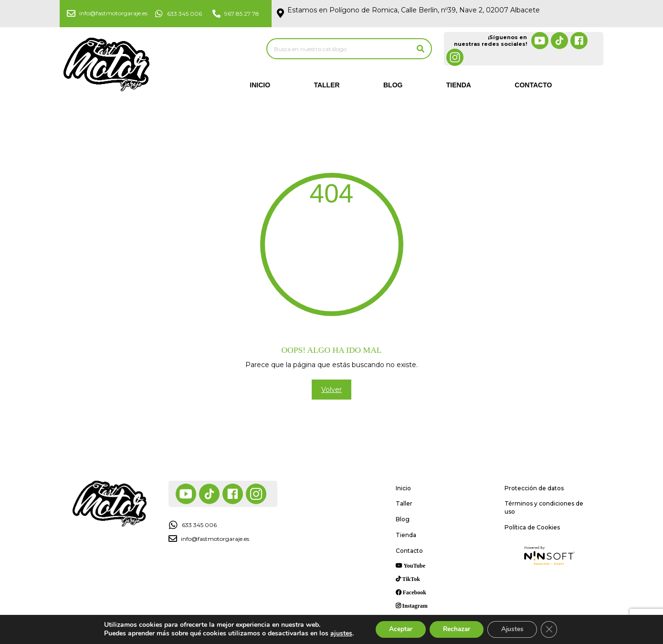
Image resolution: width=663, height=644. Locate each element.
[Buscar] (421, 49)
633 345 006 (184, 14)
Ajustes (515, 629)
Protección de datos (534, 488)
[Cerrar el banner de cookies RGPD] (553, 629)
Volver (331, 390)
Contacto (533, 85)
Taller (326, 85)
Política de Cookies (532, 527)
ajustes (337, 633)
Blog (393, 85)
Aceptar (398, 629)
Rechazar (456, 629)
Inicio (260, 85)
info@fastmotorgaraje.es (113, 13)
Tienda (459, 85)
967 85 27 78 (242, 14)
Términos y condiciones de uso (544, 507)
